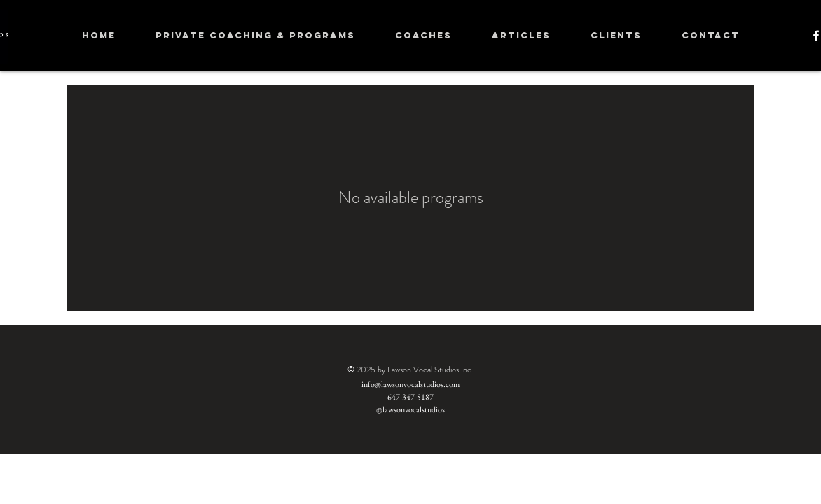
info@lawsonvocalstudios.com (410, 384)
